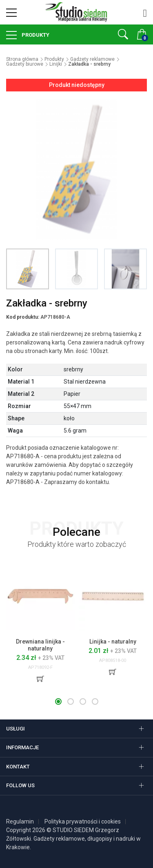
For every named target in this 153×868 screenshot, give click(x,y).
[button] (58, 702)
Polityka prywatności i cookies (83, 821)
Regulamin (20, 821)
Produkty (35, 35)
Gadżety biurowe (25, 64)
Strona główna (22, 59)
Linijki (56, 64)
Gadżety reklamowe (92, 59)
